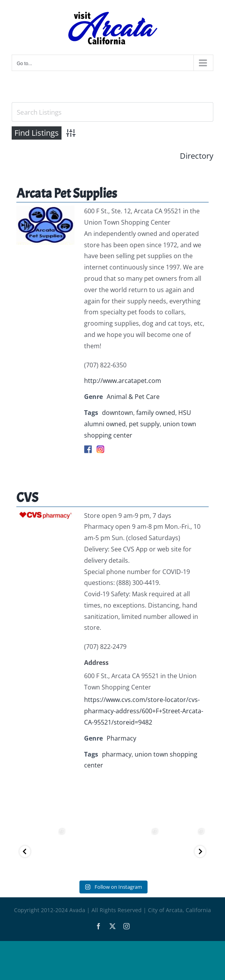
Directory (197, 156)
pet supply (144, 424)
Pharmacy (121, 738)
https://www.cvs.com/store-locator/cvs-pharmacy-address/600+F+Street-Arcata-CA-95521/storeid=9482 (144, 711)
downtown (118, 413)
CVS (27, 497)
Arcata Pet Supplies (67, 193)
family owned (156, 413)
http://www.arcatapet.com (123, 381)
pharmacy (117, 754)
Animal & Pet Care (133, 397)
